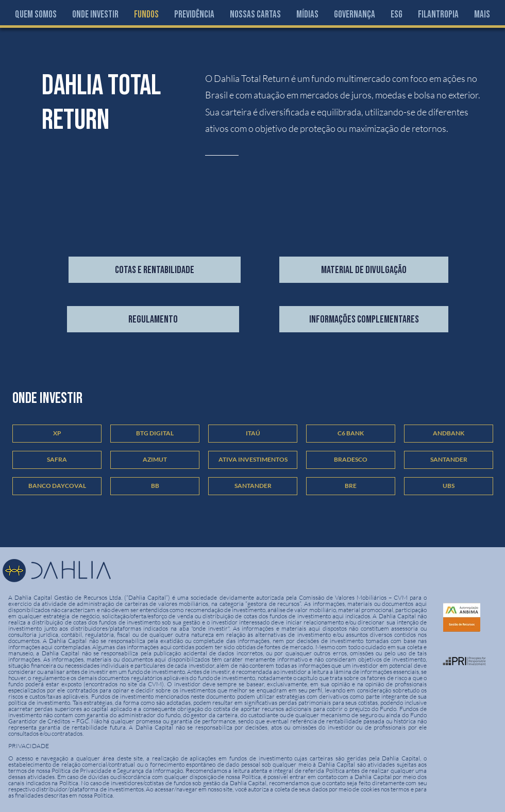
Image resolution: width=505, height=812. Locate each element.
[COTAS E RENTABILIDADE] (155, 270)
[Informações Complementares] (364, 319)
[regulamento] (153, 319)
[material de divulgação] (364, 270)
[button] (95, 15)
